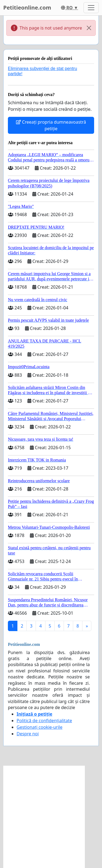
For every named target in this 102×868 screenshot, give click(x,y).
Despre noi (28, 734)
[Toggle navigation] (91, 8)
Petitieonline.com (27, 8)
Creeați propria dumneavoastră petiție (51, 125)
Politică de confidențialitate (44, 721)
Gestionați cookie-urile (40, 727)
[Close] (89, 28)
